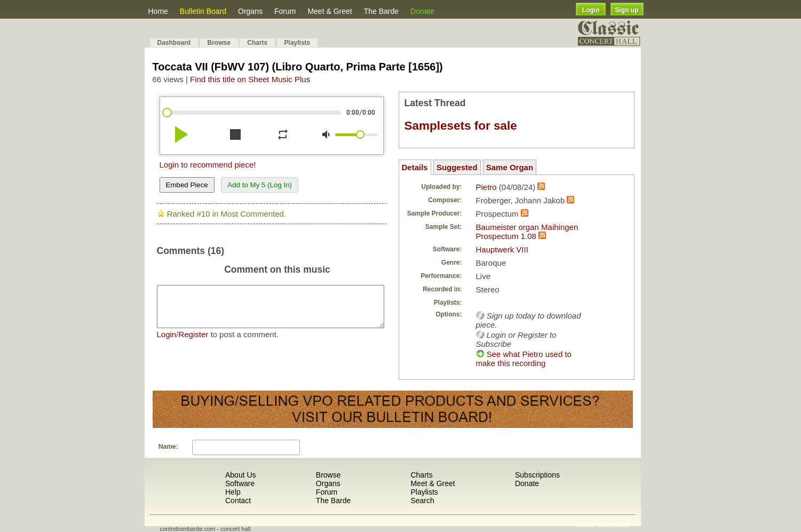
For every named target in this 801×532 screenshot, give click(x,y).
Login (591, 10)
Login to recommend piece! (208, 165)
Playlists (298, 43)
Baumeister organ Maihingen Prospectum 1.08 (527, 232)
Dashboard (174, 43)
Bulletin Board (203, 11)
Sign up (627, 10)
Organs (250, 11)
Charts (257, 43)
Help (233, 492)
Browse (219, 43)
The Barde (381, 11)
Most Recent (613, 525)
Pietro (486, 187)
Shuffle (585, 525)
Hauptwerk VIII (502, 249)
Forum (285, 11)
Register (193, 342)
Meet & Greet (330, 11)
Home (158, 11)
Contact (238, 501)
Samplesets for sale (461, 126)
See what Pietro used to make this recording (524, 359)
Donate (422, 11)
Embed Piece (187, 185)
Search (422, 501)
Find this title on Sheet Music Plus (250, 79)
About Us (241, 475)
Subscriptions (537, 475)
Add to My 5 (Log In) (260, 185)
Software (240, 483)
